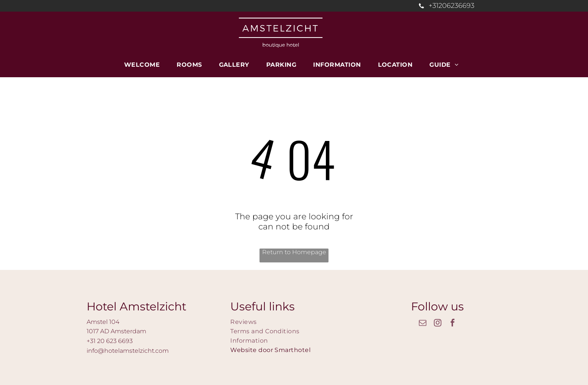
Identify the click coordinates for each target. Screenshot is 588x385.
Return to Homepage (294, 252)
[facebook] (453, 324)
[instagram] (438, 324)
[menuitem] (145, 65)
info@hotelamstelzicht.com (128, 351)
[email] (423, 324)
